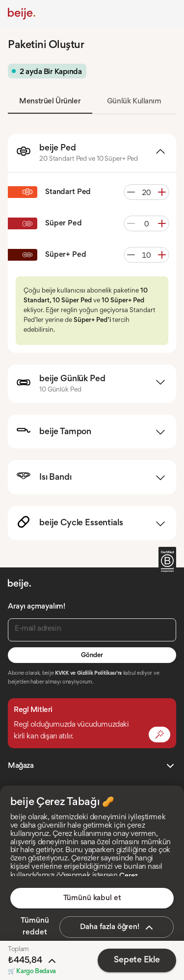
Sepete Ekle (137, 960)
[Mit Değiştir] (159, 735)
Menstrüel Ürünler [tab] (50, 101)
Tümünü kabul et (92, 898)
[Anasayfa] (22, 14)
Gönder (92, 656)
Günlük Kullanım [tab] (134, 101)
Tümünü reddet (35, 927)
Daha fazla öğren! (118, 928)
